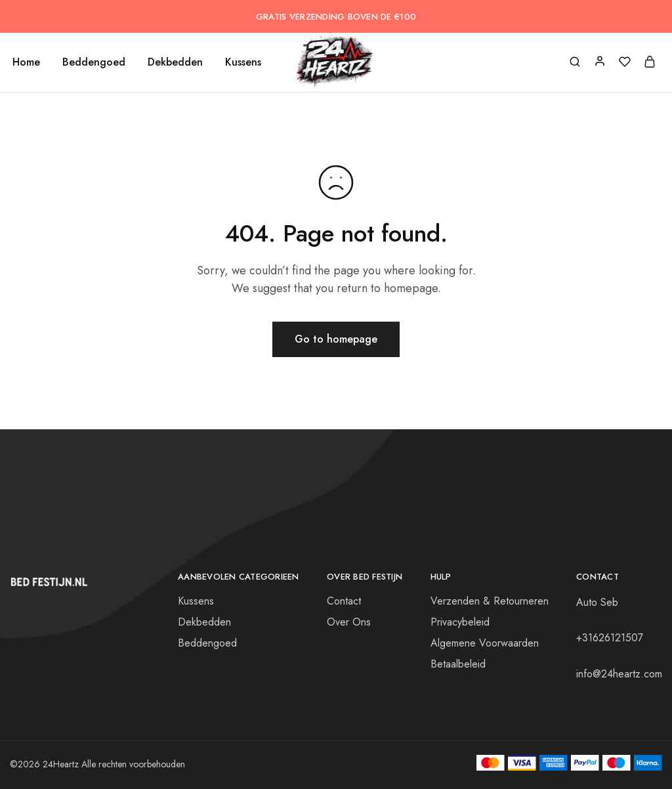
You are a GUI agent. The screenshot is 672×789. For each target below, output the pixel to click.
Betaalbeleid (458, 664)
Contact (344, 601)
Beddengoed (94, 62)
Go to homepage (336, 339)
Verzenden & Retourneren (490, 601)
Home (26, 62)
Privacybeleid (460, 622)
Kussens (243, 62)
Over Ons (349, 622)
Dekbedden (175, 62)
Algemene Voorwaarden (485, 643)
